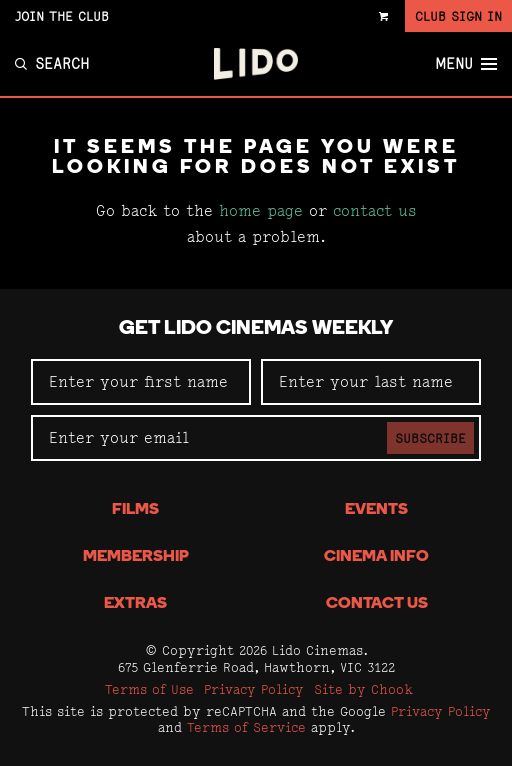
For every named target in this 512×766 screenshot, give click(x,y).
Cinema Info (376, 557)
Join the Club (62, 16)
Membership (136, 557)
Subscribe (430, 438)
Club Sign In (458, 16)
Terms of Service (246, 727)
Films (135, 510)
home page (261, 210)
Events (376, 510)
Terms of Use (149, 689)
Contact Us (377, 604)
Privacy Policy (254, 689)
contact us (375, 210)
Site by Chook (363, 689)
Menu (466, 64)
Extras (135, 604)
